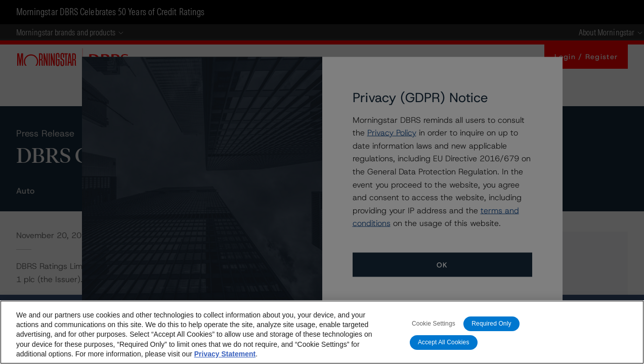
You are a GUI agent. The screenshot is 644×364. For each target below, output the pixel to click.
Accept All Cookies (444, 342)
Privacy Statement (225, 354)
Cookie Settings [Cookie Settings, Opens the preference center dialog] (434, 324)
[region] (322, 332)
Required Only (491, 324)
